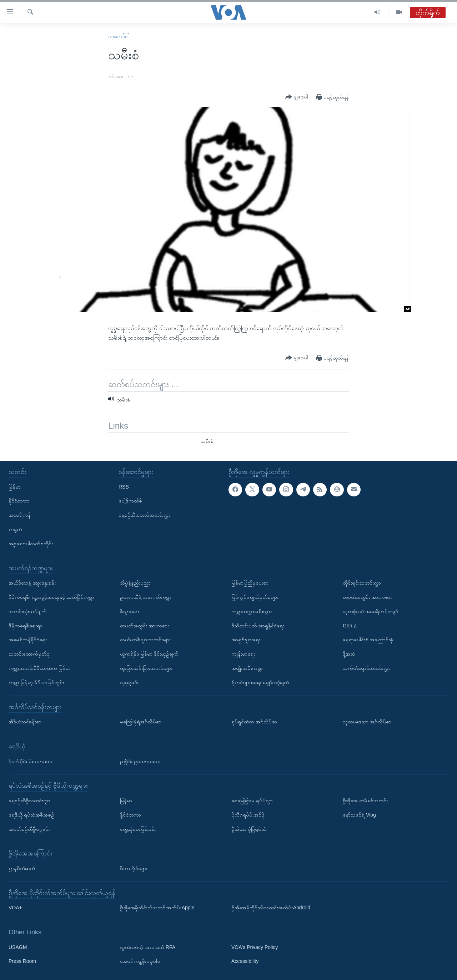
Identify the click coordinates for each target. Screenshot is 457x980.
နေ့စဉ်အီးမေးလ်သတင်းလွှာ (145, 515)
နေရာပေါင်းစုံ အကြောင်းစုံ (368, 640)
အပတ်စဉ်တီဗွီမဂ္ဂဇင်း (29, 829)
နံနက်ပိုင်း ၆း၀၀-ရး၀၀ (31, 761)
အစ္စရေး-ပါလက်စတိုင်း (31, 543)
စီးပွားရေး (129, 611)
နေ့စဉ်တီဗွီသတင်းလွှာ (29, 800)
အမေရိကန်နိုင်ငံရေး (28, 640)
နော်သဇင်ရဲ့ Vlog (359, 814)
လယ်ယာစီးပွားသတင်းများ (145, 640)
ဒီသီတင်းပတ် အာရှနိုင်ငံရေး (258, 625)
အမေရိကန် (20, 515)
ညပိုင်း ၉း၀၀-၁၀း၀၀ (140, 761)
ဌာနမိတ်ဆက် (22, 868)
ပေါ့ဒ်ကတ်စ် (130, 501)
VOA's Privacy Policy (255, 947)
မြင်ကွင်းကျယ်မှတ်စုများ (255, 597)
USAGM (18, 947)
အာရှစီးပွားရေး (246, 640)
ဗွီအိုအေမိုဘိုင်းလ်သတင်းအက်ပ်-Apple (157, 908)
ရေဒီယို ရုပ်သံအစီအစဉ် (31, 814)
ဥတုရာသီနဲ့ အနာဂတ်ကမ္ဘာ (146, 597)
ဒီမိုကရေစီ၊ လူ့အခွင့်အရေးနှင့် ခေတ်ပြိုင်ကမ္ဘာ (51, 597)
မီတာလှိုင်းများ (134, 868)
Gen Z (350, 625)
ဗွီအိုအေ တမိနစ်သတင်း (365, 800)
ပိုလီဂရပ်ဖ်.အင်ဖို (248, 814)
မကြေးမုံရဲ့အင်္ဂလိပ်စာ (141, 722)
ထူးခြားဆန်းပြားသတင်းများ (146, 668)
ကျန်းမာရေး (243, 654)
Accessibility (245, 961)
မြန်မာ (15, 486)
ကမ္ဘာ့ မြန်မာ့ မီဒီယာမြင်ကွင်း (36, 682)
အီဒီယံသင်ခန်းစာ (25, 722)
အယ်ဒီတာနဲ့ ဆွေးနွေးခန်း (32, 583)
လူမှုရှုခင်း (129, 682)
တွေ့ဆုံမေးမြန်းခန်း (138, 829)
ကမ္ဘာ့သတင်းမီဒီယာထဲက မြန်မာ (40, 668)
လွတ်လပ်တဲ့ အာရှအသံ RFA (148, 947)
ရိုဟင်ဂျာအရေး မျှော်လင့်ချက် (260, 682)
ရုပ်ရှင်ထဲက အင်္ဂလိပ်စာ (254, 722)
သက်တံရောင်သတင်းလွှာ (367, 668)
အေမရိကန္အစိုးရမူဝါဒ (140, 961)
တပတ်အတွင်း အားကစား (144, 625)
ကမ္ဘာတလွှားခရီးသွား (252, 611)
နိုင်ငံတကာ (19, 501)
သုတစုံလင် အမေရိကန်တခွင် (370, 611)
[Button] (297, 97)
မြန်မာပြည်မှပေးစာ (250, 583)
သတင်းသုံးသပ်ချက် (28, 611)
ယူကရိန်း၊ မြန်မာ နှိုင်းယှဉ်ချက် (149, 654)
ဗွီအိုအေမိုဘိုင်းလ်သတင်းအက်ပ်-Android (271, 908)
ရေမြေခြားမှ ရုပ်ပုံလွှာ (252, 800)
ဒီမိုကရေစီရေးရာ (25, 625)
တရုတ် (15, 529)
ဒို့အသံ (349, 654)
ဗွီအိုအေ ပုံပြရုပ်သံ (249, 829)
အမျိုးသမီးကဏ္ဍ (247, 668)
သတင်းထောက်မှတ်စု (29, 654)
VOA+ (15, 908)
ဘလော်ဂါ (119, 36)
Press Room (22, 961)
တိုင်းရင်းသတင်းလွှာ (362, 583)
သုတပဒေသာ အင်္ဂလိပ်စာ (367, 722)
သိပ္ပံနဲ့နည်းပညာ (135, 583)
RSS (124, 486)
